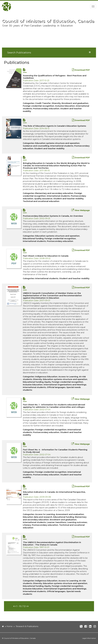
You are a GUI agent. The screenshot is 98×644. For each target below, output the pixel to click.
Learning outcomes (77, 522)
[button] (14, 606)
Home (9, 626)
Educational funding (33, 239)
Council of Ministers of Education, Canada (20, 638)
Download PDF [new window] (81, 70)
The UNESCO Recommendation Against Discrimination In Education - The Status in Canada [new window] (52, 544)
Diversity (56, 103)
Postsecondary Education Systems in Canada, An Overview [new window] (53, 216)
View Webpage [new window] (81, 210)
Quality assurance (43, 199)
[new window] (14, 78)
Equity (48, 382)
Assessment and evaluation (70, 514)
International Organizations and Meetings (65, 385)
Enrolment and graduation (75, 103)
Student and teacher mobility (49, 149)
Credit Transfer (43, 103)
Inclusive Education (65, 106)
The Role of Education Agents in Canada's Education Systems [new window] (55, 126)
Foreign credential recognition (39, 106)
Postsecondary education (46, 109)
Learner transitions (57, 522)
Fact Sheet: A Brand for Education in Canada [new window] (46, 256)
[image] (49, 32)
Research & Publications (27, 626)
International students (62, 146)
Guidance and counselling (36, 146)
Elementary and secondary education (54, 193)
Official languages (56, 387)
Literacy (27, 525)
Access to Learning (68, 377)
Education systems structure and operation (57, 143)
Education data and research (38, 517)
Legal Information (89, 638)
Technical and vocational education (41, 201)
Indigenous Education (46, 377)
